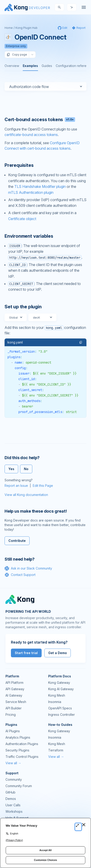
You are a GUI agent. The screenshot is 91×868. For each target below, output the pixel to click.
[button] (81, 342)
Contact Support (20, 575)
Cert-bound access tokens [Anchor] (40, 120)
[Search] (59, 7)
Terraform (56, 750)
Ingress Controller (62, 715)
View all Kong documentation (26, 495)
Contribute (17, 541)
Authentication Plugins (22, 744)
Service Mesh (16, 702)
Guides (47, 66)
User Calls (13, 805)
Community (14, 779)
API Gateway (15, 689)
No (26, 469)
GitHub (10, 792)
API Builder (14, 708)
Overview (12, 66)
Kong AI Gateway (61, 689)
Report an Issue (16, 486)
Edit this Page (43, 486)
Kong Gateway (59, 683)
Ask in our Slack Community (28, 568)
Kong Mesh (57, 695)
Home (9, 28)
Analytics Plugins (18, 737)
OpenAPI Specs (60, 708)
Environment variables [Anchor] (29, 236)
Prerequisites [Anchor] (19, 165)
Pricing (11, 715)
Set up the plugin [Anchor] (23, 307)
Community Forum (19, 786)
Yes (11, 469)
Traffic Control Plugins (22, 757)
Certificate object (22, 219)
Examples (30, 66)
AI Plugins (13, 731)
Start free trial (26, 653)
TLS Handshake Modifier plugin (40, 186)
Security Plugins (17, 750)
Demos (11, 799)
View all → (13, 763)
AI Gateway (14, 695)
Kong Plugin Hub (27, 28)
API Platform (14, 683)
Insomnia (55, 702)
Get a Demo (58, 653)
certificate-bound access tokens (31, 135)
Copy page (17, 55)
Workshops (14, 811)
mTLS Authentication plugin (31, 192)
